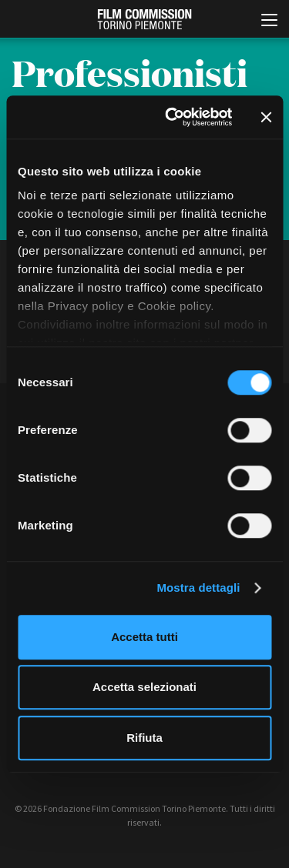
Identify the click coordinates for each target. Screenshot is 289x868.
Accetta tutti (144, 637)
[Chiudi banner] (266, 117)
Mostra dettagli (198, 588)
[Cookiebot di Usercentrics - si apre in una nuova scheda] (172, 117)
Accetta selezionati (144, 687)
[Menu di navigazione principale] (269, 22)
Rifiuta (144, 738)
